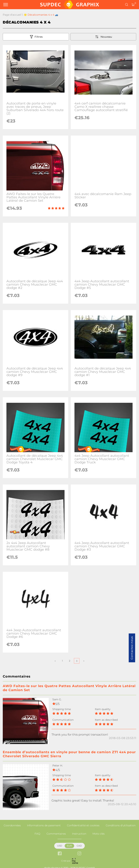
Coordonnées (12, 825)
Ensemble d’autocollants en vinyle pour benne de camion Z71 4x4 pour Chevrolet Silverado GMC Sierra (69, 754)
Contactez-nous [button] (132, 648)
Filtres (36, 37)
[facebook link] (60, 854)
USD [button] (60, 846)
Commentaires (56, 834)
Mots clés (99, 834)
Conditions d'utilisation (121, 825)
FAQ (37, 834)
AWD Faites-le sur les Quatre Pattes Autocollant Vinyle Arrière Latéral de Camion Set (69, 688)
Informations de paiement (44, 825)
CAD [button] (79, 846)
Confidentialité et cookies (83, 825)
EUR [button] (69, 846)
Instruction (79, 834)
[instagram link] (79, 854)
